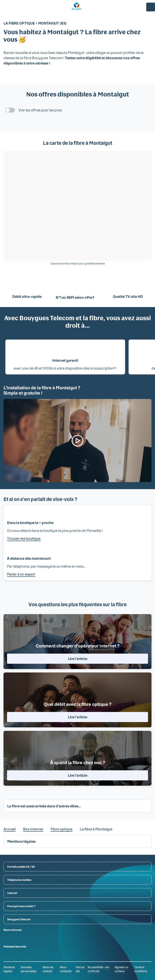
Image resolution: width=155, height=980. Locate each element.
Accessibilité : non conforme (99, 969)
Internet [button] (12, 893)
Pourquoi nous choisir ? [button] (21, 906)
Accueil (10, 829)
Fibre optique (61, 829)
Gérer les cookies (48, 969)
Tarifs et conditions (141, 969)
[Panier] (140, 7)
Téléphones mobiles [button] (19, 880)
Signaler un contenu (121, 969)
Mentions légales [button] (21, 841)
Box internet (33, 829)
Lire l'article (78, 659)
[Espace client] (151, 7)
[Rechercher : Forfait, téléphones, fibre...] (13, 7)
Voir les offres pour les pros (40, 110)
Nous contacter (66, 969)
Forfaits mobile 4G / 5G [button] (21, 867)
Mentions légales (9, 969)
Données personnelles (29, 969)
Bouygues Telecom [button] (19, 919)
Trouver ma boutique (24, 538)
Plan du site (80, 969)
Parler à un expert (21, 574)
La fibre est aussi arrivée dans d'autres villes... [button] (44, 806)
